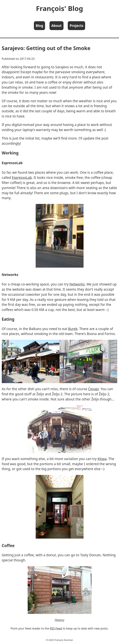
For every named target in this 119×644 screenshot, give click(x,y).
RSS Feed (56, 628)
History (60, 620)
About (56, 26)
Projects (77, 26)
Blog (39, 26)
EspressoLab (22, 177)
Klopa (102, 459)
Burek (73, 329)
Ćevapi (93, 389)
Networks (77, 284)
